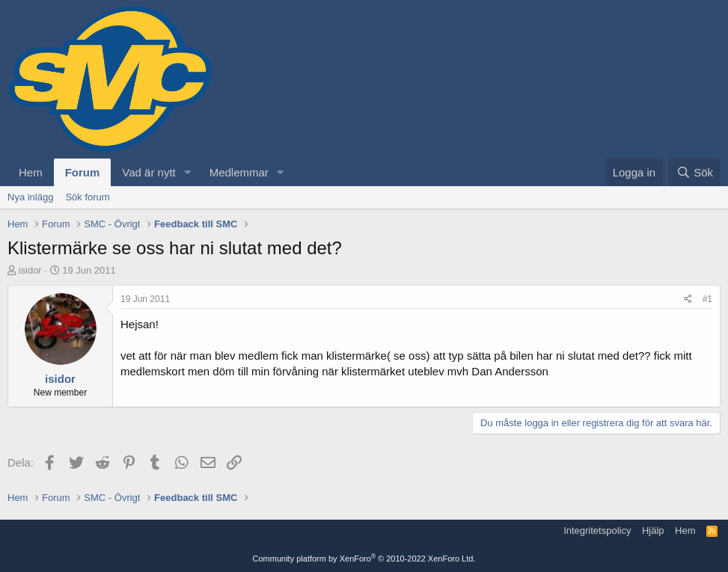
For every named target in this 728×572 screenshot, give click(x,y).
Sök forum (87, 197)
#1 (707, 299)
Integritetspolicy (597, 531)
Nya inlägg (30, 197)
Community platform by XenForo (364, 559)
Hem (31, 172)
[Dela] (688, 299)
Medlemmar (239, 172)
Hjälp (653, 531)
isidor (30, 270)
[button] (188, 172)
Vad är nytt (149, 172)
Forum (83, 172)
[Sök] (695, 172)
